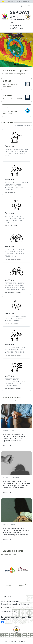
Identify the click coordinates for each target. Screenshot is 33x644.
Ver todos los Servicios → (23, 126)
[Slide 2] (18, 65)
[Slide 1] (15, 65)
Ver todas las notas (8, 401)
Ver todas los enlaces (9, 554)
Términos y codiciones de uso (16, 641)
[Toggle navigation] (29, 6)
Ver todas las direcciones (21, 604)
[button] (3, 573)
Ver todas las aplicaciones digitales (14, 74)
